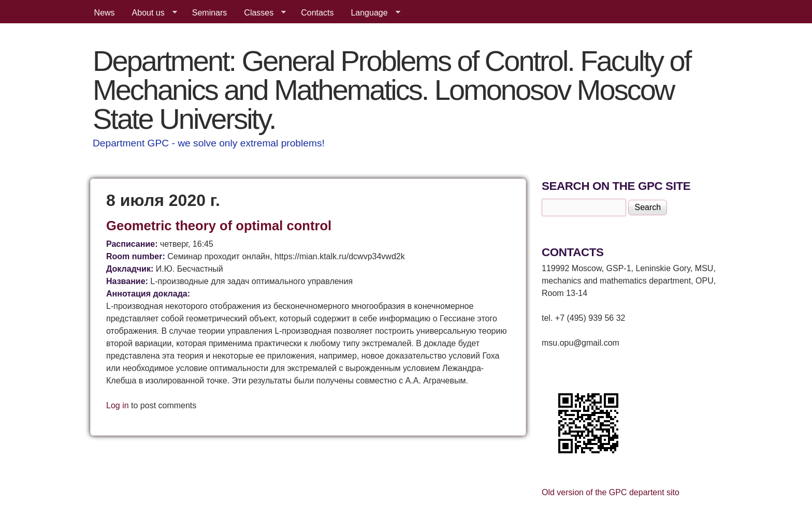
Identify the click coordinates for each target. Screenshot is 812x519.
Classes (261, 13)
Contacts (317, 13)
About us (150, 13)
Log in (118, 405)
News (105, 13)
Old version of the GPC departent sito (611, 492)
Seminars (210, 13)
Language (371, 13)
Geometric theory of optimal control (219, 226)
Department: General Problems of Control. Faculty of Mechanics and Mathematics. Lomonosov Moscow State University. (392, 90)
